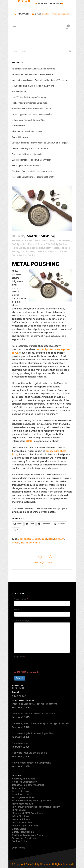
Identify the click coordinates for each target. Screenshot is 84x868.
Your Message (23, 620)
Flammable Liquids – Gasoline (28, 154)
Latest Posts (19, 848)
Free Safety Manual (23, 804)
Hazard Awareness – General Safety (31, 109)
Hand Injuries (19, 126)
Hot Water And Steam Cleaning (29, 97)
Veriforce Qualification (25, 782)
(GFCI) (30, 441)
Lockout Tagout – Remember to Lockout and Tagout (40, 143)
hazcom (59, 539)
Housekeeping (20, 91)
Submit (20, 678)
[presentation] (36, 664)
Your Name (21, 599)
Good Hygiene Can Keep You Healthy (32, 114)
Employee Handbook (23, 797)
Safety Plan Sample (23, 832)
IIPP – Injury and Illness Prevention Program (36, 807)
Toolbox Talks (20, 841)
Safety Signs (19, 829)
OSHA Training (63, 240)
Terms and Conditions (25, 838)
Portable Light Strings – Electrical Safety (33, 177)
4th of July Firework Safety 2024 (29, 120)
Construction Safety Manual (28, 785)
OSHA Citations (21, 816)
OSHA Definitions (21, 819)
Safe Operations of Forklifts (27, 165)
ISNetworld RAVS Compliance (28, 813)
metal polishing (30, 543)
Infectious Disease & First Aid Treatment (33, 69)
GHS (51, 539)
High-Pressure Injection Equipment (30, 103)
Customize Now (21, 791)
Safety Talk (44, 244)
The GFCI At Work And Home (27, 131)
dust (44, 539)
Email (18, 610)
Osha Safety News (22, 823)
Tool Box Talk (27, 252)
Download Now (20, 794)
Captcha (20, 657)
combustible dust (29, 539)
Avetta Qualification (23, 779)
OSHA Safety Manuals (38, 864)
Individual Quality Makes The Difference (33, 74)
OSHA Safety (48, 240)
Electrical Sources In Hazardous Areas (32, 171)
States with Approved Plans (27, 835)
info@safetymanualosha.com (56, 14)
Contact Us (18, 788)
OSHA (37, 240)
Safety (16, 244)
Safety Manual (28, 244)
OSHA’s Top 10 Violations (26, 826)
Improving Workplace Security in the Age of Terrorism (40, 80)
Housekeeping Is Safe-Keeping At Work (33, 86)
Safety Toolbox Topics (31, 248)
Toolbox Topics (27, 255)
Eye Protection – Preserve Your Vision (32, 160)
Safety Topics (52, 248)
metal (16, 543)
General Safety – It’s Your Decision (30, 148)
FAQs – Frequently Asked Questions (32, 801)
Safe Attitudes (20, 137)
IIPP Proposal (19, 810)
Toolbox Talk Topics (46, 252)
